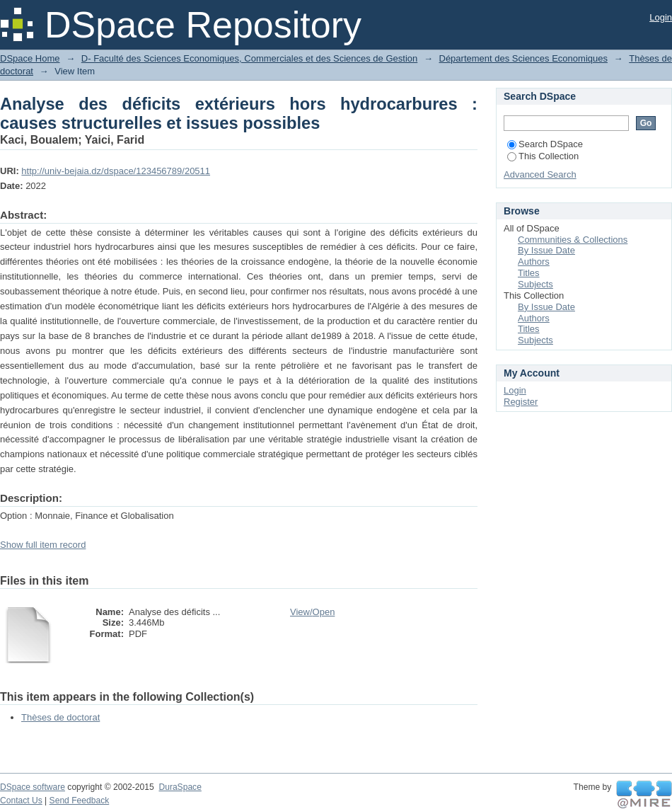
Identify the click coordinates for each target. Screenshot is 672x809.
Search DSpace (545, 144)
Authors (534, 262)
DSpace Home (30, 58)
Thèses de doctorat (60, 717)
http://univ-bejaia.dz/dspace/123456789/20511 (116, 171)
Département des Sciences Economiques (523, 58)
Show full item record (43, 545)
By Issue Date (546, 250)
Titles (529, 273)
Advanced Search (540, 174)
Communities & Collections (573, 240)
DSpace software (33, 787)
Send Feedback (80, 801)
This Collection (543, 156)
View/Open (312, 612)
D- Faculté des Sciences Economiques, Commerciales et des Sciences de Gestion (249, 58)
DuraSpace (180, 787)
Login (661, 17)
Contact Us (21, 801)
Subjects (535, 284)
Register (521, 402)
